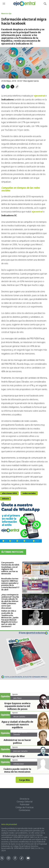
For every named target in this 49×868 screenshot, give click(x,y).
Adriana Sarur (19, 764)
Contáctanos (24, 810)
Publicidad (25, 804)
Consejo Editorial (25, 802)
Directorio (24, 799)
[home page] (24, 4)
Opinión (15, 694)
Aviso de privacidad (9, 824)
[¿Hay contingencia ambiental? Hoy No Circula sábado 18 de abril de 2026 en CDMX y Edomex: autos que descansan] (36, 601)
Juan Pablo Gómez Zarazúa (20, 733)
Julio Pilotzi (18, 698)
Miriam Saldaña (19, 717)
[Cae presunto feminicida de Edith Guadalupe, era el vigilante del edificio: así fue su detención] (36, 569)
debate (5, 499)
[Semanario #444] (24, 655)
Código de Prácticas (25, 807)
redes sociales (29, 493)
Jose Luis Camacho (21, 751)
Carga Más (24, 780)
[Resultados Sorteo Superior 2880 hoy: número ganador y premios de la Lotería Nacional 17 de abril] (36, 585)
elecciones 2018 (9, 493)
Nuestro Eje (6, 13)
